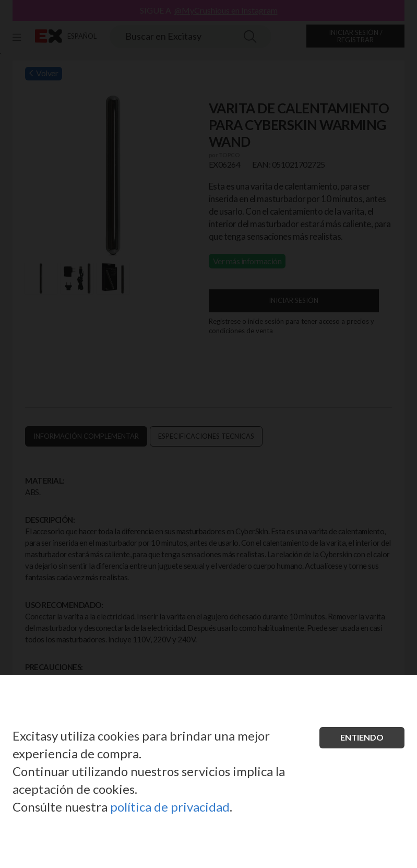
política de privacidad (170, 807)
